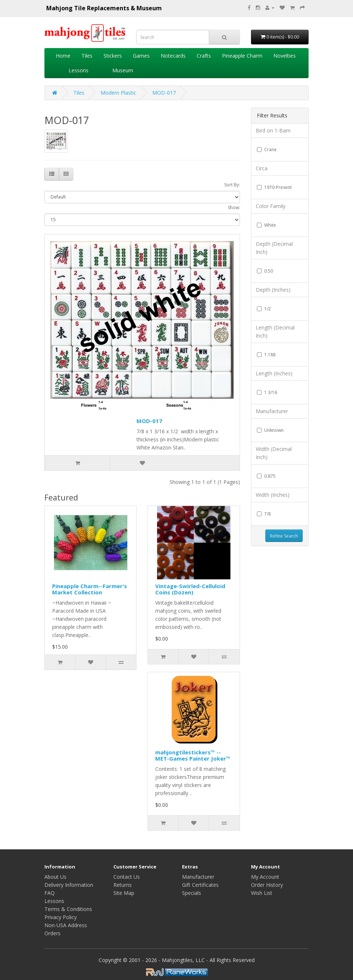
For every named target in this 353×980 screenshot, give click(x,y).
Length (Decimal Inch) (275, 331)
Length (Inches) (274, 373)
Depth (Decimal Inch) (274, 248)
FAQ (50, 893)
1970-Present (274, 187)
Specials (192, 893)
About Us (55, 877)
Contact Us (127, 877)
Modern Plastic (118, 93)
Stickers (113, 56)
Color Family (271, 206)
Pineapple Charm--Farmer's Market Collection (90, 589)
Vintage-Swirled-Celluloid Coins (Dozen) (190, 589)
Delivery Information (69, 885)
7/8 (264, 514)
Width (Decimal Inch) (274, 453)
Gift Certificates (200, 885)
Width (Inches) (273, 495)
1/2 (264, 309)
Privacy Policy (61, 917)
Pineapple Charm (242, 56)
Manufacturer (272, 411)
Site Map (124, 893)
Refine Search (284, 536)
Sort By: (232, 185)
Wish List (262, 893)
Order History (267, 885)
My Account (265, 877)
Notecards (173, 56)
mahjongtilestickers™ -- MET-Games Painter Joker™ (193, 755)
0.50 (265, 271)
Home (63, 56)
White (266, 225)
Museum (123, 70)
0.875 (266, 476)
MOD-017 (164, 93)
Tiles (87, 56)
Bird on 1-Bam (273, 130)
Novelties (285, 56)
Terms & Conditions (68, 909)
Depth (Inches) (273, 290)
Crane (267, 150)
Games (141, 56)
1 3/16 (267, 392)
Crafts (204, 56)
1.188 (266, 355)
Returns (123, 885)
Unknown (270, 430)
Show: (234, 207)
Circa (262, 168)
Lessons (79, 70)
